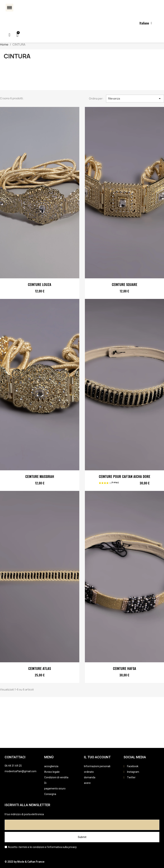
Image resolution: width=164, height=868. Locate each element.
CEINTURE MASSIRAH (40, 476)
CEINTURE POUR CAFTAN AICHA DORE (124, 476)
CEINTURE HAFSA (124, 668)
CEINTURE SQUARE (124, 284)
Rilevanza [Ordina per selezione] (135, 99)
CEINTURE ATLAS (40, 668)
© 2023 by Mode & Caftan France (25, 862)
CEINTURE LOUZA (40, 284)
